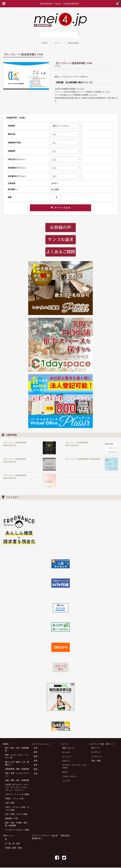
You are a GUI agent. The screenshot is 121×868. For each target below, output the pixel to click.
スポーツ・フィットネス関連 (17, 795)
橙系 (36, 752)
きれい (65, 772)
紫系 (36, 770)
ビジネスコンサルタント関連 (17, 830)
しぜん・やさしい (70, 777)
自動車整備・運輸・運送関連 (17, 769)
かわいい (66, 761)
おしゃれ (66, 752)
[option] (26, 76)
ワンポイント (97, 757)
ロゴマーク (96, 752)
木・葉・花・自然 (12, 844)
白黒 (36, 774)
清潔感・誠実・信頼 (13, 848)
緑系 (36, 761)
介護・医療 (10, 803)
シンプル (66, 781)
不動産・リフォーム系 (14, 799)
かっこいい (67, 757)
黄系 (36, 757)
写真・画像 (96, 761)
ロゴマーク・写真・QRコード (102, 745)
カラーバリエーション (41, 745)
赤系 (36, 748)
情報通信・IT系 (11, 819)
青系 (36, 765)
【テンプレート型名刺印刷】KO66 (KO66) (83, 459)
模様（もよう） (69, 748)
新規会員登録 (73, 43)
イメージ (64, 745)
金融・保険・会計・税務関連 (17, 781)
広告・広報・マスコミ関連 (16, 815)
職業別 (6, 745)
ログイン (58, 43)
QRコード (95, 748)
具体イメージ (9, 836)
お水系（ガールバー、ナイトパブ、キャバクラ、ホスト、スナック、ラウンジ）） (17, 788)
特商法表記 (65, 836)
